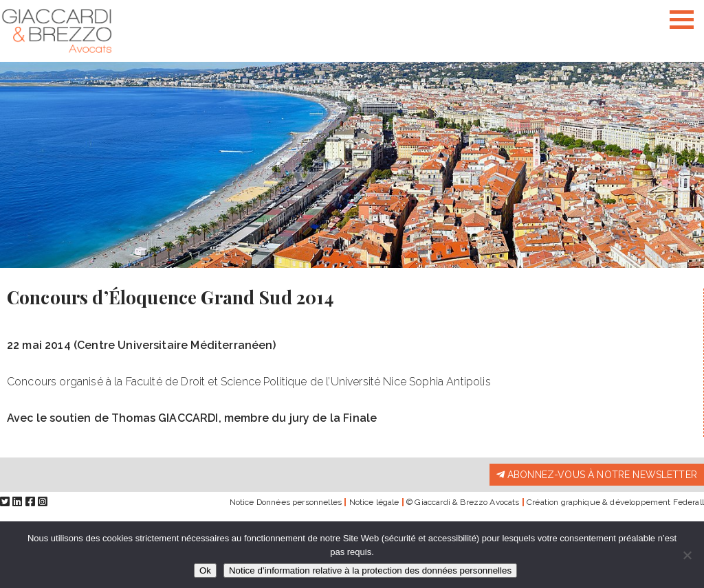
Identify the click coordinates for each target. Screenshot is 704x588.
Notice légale (374, 502)
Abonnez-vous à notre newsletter (597, 475)
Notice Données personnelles (286, 502)
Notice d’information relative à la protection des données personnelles (370, 570)
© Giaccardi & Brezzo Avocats (463, 502)
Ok (205, 570)
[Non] (687, 555)
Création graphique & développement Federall (615, 502)
